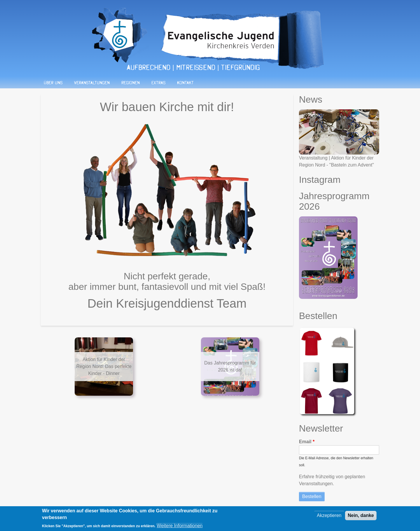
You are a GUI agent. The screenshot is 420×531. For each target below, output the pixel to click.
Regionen (131, 83)
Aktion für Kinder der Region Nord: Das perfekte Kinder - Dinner (104, 366)
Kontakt (185, 83)
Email (305, 442)
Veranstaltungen (92, 83)
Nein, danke (361, 517)
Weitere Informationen (180, 527)
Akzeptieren (329, 517)
